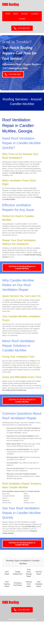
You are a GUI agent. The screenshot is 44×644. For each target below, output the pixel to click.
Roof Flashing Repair (7, 584)
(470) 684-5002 (17, 173)
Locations (35, 14)
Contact (22, 19)
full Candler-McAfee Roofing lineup (14, 390)
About (16, 14)
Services (24, 14)
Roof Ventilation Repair (39, 584)
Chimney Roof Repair (29, 584)
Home (8, 14)
